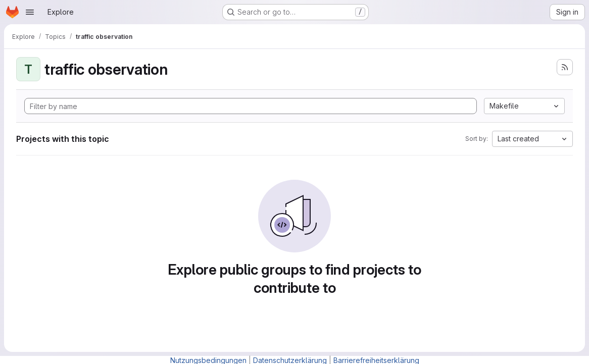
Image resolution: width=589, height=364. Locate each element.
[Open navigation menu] (30, 12)
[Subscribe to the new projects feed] (565, 67)
